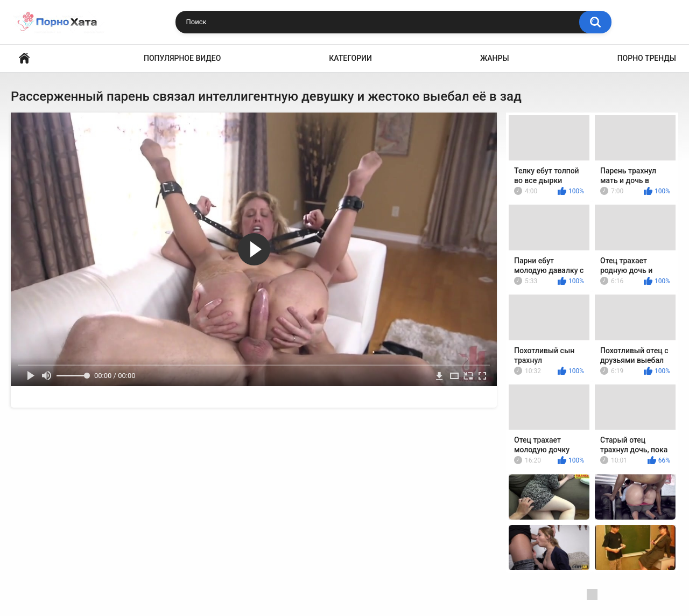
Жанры (495, 58)
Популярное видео (182, 58)
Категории (350, 58)
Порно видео (24, 58)
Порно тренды (647, 58)
